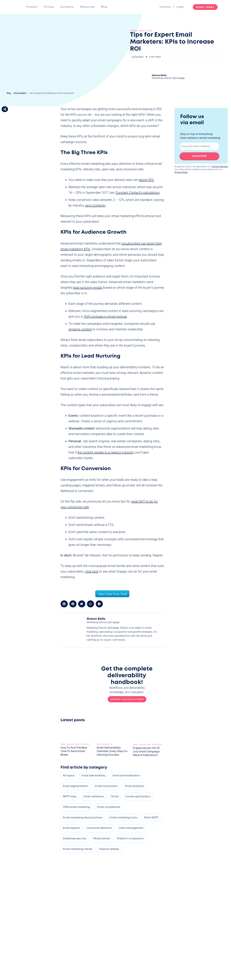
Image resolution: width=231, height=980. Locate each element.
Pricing (49, 7)
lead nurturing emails (88, 288)
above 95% (146, 180)
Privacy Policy (181, 172)
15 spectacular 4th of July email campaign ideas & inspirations (146, 752)
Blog (104, 7)
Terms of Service (220, 167)
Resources (87, 7)
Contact (166, 7)
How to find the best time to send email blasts (74, 751)
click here (92, 571)
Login (180, 7)
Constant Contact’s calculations (138, 193)
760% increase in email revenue (105, 316)
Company (67, 7)
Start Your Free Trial (112, 594)
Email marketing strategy (75, 744)
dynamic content (80, 329)
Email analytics (20, 93)
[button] (5, 109)
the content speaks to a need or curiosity (106, 452)
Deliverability (104, 744)
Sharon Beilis (159, 75)
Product (32, 7)
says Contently (95, 205)
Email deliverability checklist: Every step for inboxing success (112, 751)
